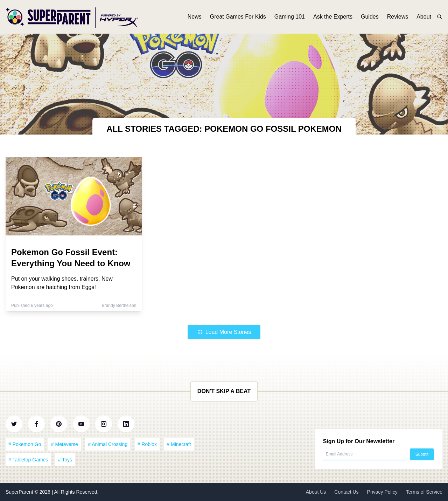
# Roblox (147, 444)
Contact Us (346, 492)
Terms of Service (424, 492)
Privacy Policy (382, 492)
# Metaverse (65, 444)
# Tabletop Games (28, 460)
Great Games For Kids (238, 17)
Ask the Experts (333, 17)
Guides (370, 17)
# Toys (65, 460)
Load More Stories (224, 332)
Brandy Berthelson (119, 306)
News (195, 17)
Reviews (398, 17)
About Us (316, 492)
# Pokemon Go (25, 444)
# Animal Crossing (108, 444)
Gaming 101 (290, 17)
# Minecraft (179, 444)
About (424, 17)
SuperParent (20, 492)
